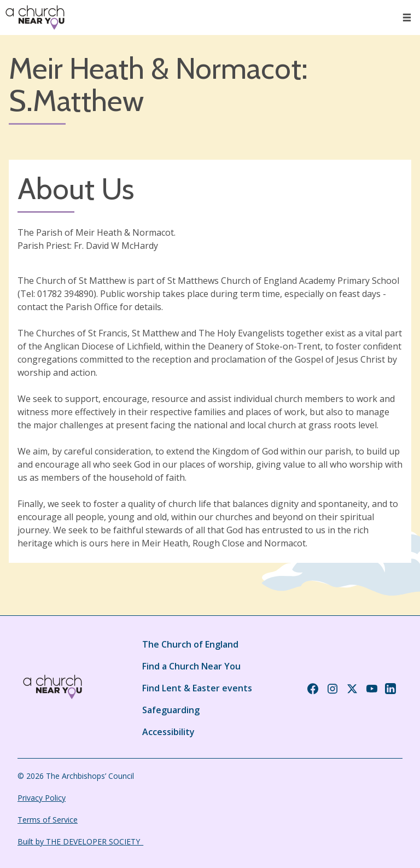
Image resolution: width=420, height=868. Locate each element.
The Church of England (190, 644)
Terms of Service (48, 820)
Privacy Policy (42, 798)
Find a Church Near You (191, 666)
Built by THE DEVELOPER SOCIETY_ (80, 841)
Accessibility (168, 732)
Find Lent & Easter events (197, 688)
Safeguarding (171, 710)
